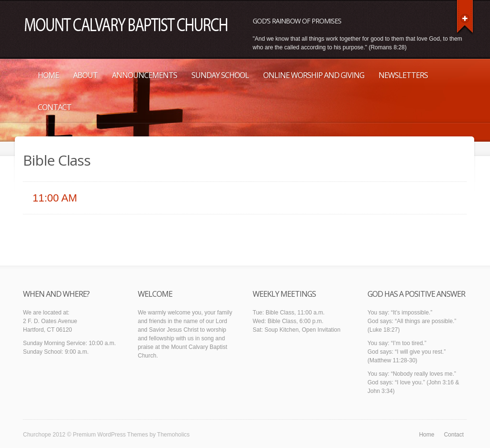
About (85, 75)
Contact (55, 107)
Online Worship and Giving (314, 75)
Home (48, 75)
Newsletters (403, 75)
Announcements (145, 75)
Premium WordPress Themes (110, 435)
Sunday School (220, 75)
